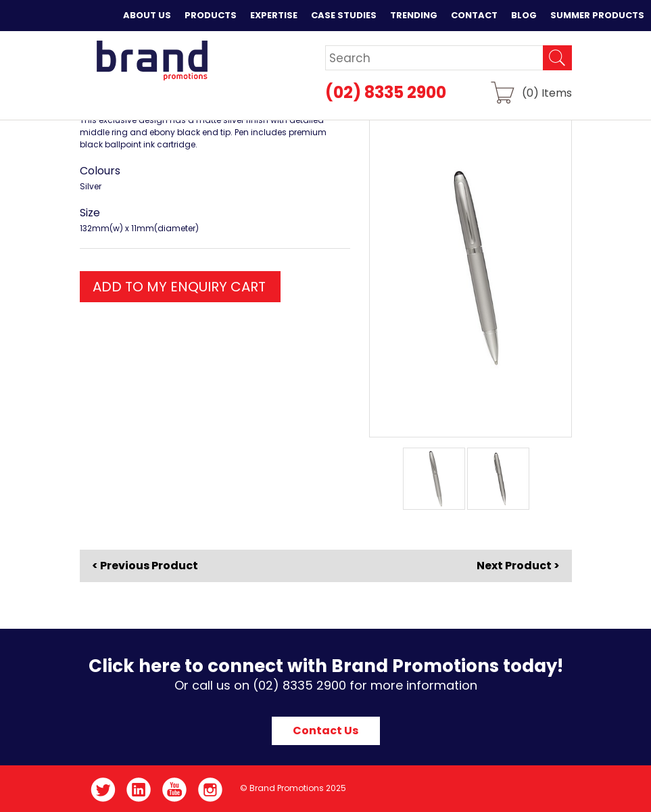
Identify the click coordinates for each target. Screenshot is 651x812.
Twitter (103, 790)
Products (211, 15)
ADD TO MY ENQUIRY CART (179, 287)
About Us (147, 15)
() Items (547, 92)
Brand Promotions (152, 60)
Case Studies (344, 15)
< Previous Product (145, 566)
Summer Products (597, 15)
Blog (524, 15)
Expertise (274, 15)
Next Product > (518, 566)
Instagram (211, 790)
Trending (414, 15)
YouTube (175, 790)
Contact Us (325, 731)
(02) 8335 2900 (386, 92)
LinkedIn (139, 790)
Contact (474, 15)
